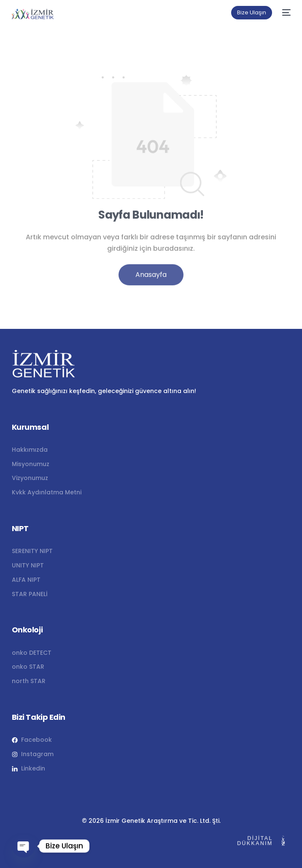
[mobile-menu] (286, 13)
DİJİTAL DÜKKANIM (253, 841)
